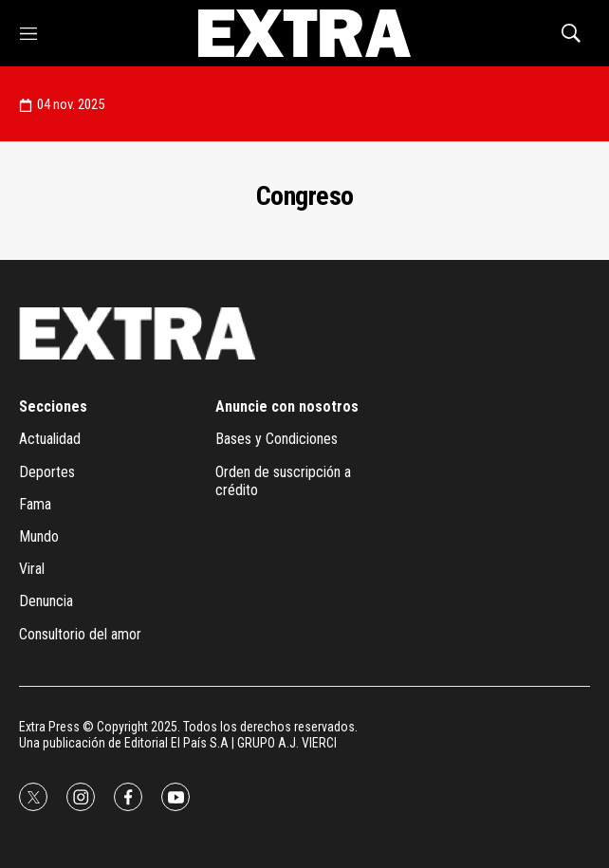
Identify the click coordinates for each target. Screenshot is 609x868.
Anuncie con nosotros (287, 406)
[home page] (304, 33)
